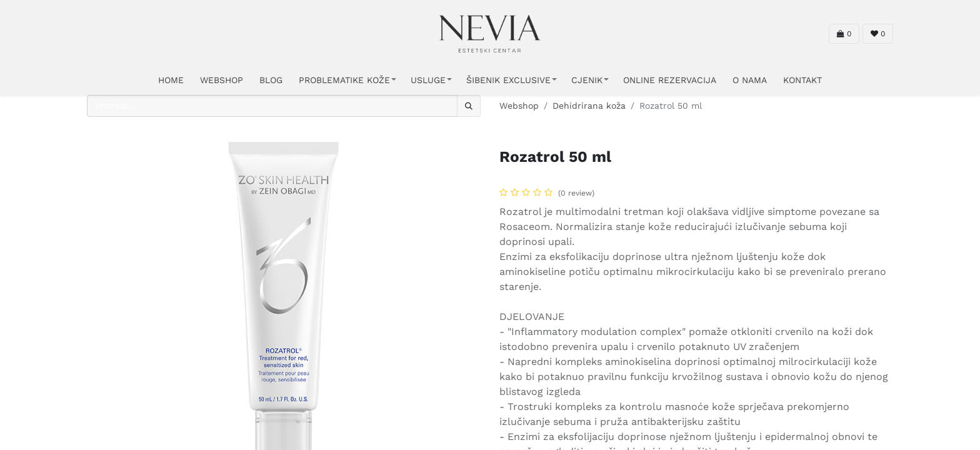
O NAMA (750, 80)
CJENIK (587, 80)
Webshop (519, 106)
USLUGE (428, 80)
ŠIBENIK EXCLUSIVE (508, 80)
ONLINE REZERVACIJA (670, 80)
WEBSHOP (222, 80)
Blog (271, 80)
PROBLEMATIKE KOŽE (344, 80)
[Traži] (469, 106)
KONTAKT (802, 80)
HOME (171, 80)
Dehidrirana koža (589, 106)
